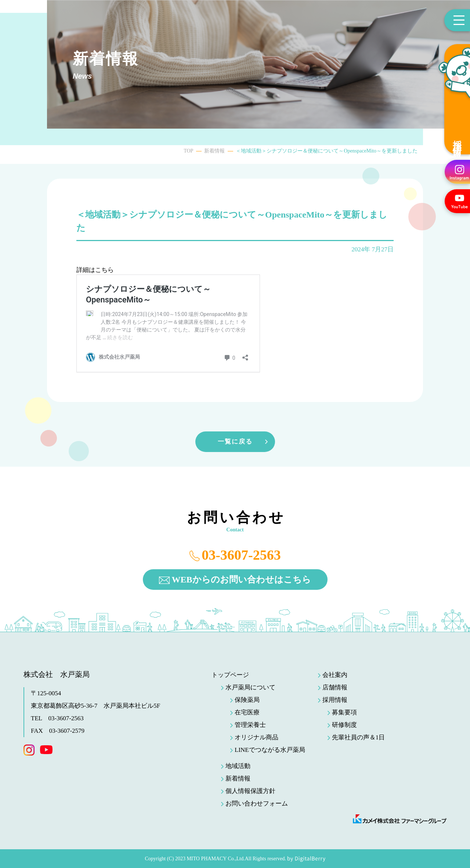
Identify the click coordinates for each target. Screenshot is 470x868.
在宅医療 (247, 712)
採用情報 (457, 139)
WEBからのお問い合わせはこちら (241, 580)
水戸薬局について (250, 687)
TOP (188, 151)
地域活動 (238, 766)
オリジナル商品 (256, 737)
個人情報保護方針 (250, 791)
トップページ (230, 675)
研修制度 (344, 725)
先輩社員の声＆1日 (359, 737)
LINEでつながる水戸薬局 (270, 750)
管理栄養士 (250, 725)
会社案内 (335, 675)
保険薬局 (247, 700)
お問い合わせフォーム (257, 804)
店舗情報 (335, 687)
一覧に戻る (235, 442)
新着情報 (214, 151)
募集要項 (344, 712)
